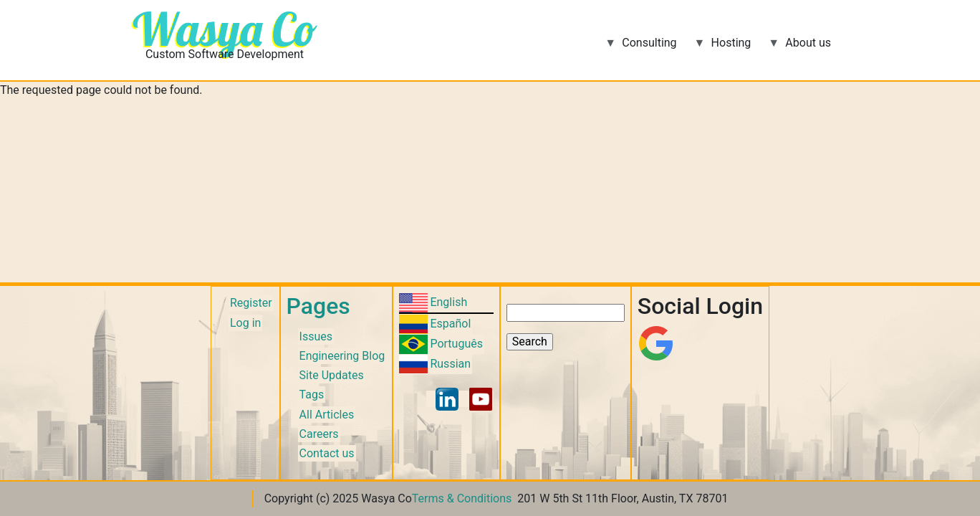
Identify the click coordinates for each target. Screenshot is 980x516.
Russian (450, 364)
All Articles (327, 415)
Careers (319, 434)
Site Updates (332, 375)
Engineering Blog (342, 356)
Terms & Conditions (462, 498)
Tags (312, 395)
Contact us (327, 453)
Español (450, 324)
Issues (316, 336)
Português (456, 344)
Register (251, 303)
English (448, 302)
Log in (245, 323)
